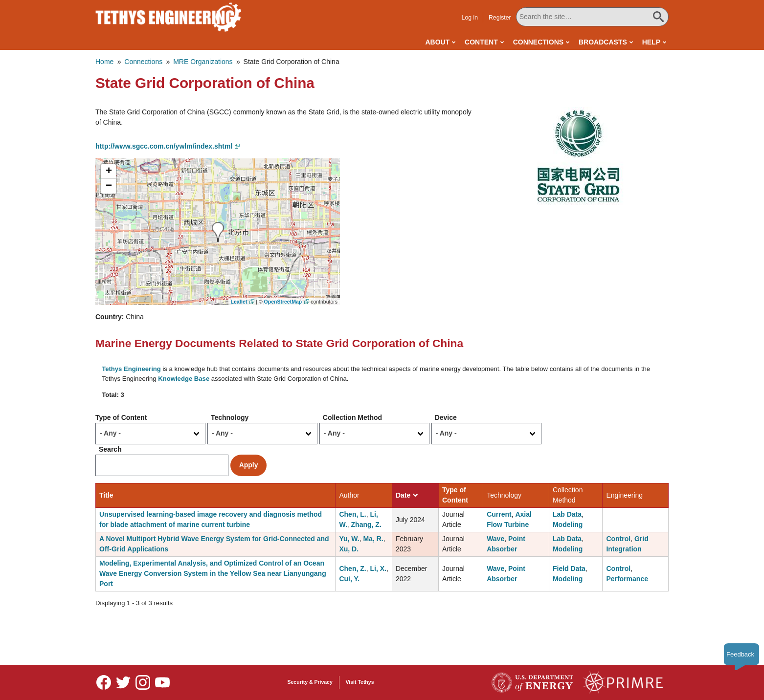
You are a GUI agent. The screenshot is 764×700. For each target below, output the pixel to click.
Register (500, 18)
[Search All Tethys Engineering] (592, 17)
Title (106, 495)
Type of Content (121, 417)
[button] (578, 155)
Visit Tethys (360, 682)
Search (110, 449)
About (437, 42)
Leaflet (239, 302)
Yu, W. (349, 539)
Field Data (569, 569)
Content (481, 42)
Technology (230, 417)
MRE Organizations (203, 62)
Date (407, 495)
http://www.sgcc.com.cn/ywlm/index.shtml (164, 146)
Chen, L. (352, 514)
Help (651, 42)
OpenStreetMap (283, 302)
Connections (538, 42)
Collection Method (352, 417)
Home (104, 62)
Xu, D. (349, 549)
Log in (470, 18)
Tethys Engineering (131, 369)
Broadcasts (603, 42)
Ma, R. (373, 539)
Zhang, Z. (366, 525)
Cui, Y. (349, 579)
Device (446, 417)
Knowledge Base (184, 379)
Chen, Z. (352, 569)
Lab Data (567, 514)
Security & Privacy (310, 682)
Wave (495, 539)
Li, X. (378, 569)
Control (618, 539)
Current (499, 514)
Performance (627, 579)
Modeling (568, 525)
